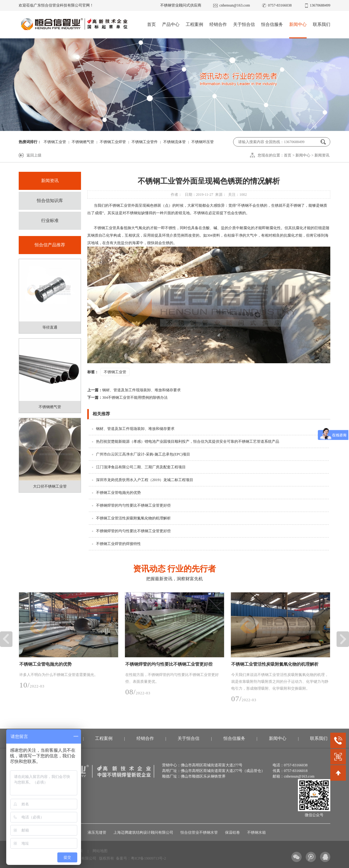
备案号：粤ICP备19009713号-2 (141, 858)
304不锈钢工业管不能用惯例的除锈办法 (127, 398)
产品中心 (171, 24)
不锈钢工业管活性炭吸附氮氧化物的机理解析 (133, 518)
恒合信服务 (272, 24)
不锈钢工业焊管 (113, 142)
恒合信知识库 (50, 201)
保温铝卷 (232, 832)
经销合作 (218, 24)
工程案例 (194, 24)
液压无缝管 (97, 832)
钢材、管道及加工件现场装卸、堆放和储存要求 (134, 390)
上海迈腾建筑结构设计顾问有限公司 (143, 832)
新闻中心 (298, 24)
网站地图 (100, 851)
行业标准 (50, 221)
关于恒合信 (244, 24)
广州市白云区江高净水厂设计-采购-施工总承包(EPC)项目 (143, 454)
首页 (151, 24)
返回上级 (34, 155)
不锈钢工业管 (55, 142)
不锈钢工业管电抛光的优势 (118, 493)
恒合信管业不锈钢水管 (199, 832)
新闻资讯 (322, 155)
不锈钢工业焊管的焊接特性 (118, 544)
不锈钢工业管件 (145, 142)
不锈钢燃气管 (83, 142)
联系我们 (322, 24)
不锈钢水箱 (256, 832)
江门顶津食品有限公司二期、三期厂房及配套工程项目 (141, 467)
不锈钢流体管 (174, 142)
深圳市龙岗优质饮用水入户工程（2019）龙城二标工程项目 (145, 480)
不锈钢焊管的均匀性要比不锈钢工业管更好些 (133, 505)
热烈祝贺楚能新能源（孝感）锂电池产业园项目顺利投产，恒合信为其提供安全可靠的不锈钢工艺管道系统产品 (188, 441)
